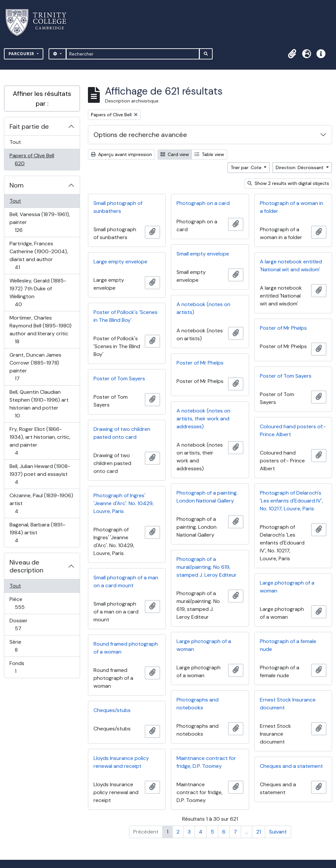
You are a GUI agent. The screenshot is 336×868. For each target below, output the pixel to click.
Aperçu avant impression (121, 154)
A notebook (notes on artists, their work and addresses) (203, 419)
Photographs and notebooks (198, 704)
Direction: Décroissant (300, 167)
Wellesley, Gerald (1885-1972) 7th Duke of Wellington (38, 292)
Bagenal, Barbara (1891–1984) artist (37, 533)
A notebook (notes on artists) (203, 308)
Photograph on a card (203, 203)
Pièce (27, 603)
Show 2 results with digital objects (288, 183)
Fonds (23, 667)
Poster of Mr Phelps (283, 328)
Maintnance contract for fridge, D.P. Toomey (206, 762)
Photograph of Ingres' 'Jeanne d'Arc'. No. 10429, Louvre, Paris (124, 503)
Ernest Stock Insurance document (288, 704)
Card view (175, 154)
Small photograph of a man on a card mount (126, 581)
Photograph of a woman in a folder (292, 207)
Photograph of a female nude (288, 645)
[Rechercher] (133, 54)
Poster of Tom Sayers (286, 376)
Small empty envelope (203, 254)
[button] (292, 54)
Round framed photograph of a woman (126, 648)
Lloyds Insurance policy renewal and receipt (121, 762)
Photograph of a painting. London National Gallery (207, 497)
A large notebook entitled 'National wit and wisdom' (291, 266)
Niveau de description (26, 566)
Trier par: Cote (247, 167)
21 (259, 832)
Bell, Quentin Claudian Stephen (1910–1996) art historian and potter (39, 404)
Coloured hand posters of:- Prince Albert (293, 430)
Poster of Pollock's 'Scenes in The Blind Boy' (126, 316)
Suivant (278, 832)
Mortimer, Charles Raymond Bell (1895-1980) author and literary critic (40, 330)
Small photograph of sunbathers (118, 207)
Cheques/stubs (112, 710)
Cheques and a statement (291, 766)
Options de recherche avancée (140, 135)
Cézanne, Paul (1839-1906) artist (41, 503)
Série (23, 646)
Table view (209, 154)
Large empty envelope (120, 262)
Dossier (25, 624)
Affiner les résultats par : (42, 99)
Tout (15, 142)
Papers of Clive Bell (32, 159)
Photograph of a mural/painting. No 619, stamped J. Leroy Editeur (207, 567)
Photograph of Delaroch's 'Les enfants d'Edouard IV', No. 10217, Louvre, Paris (291, 501)
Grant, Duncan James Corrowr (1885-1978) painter (35, 367)
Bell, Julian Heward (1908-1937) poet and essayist (40, 474)
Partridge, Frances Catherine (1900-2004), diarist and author (39, 255)
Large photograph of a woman (287, 587)
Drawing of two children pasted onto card (122, 433)
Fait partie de (29, 126)
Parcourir (22, 54)
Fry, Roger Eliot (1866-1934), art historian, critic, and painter (40, 441)
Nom (17, 185)
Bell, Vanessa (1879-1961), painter (40, 222)
